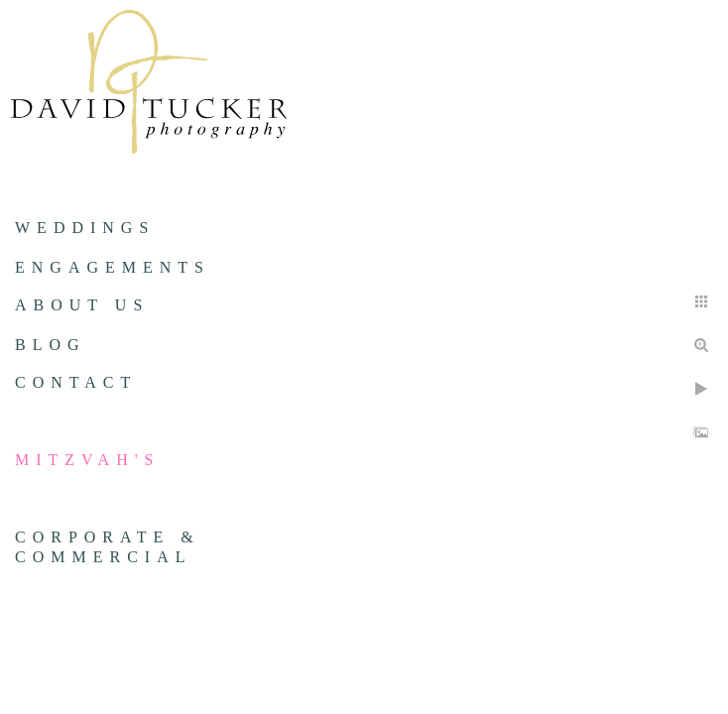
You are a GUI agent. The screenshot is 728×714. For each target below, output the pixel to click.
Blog (51, 345)
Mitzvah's (87, 460)
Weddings (85, 228)
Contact (76, 382)
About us (82, 305)
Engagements (113, 267)
